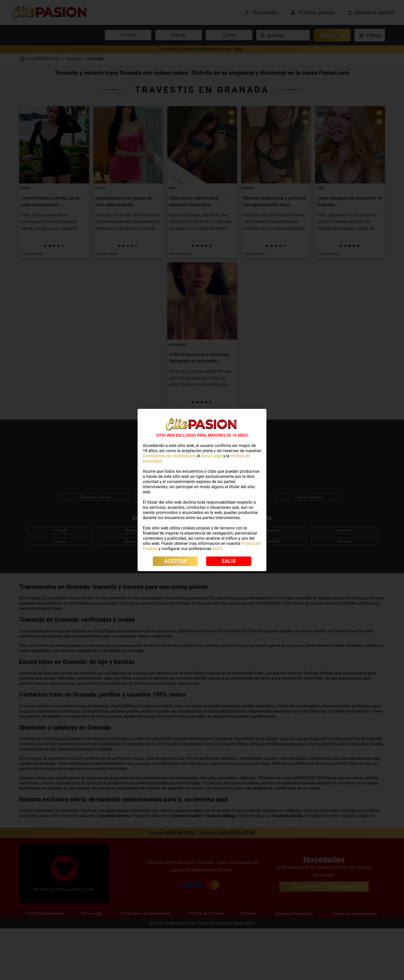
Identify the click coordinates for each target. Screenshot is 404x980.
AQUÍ (217, 549)
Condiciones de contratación (169, 456)
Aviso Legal (212, 456)
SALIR (229, 561)
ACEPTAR (175, 561)
